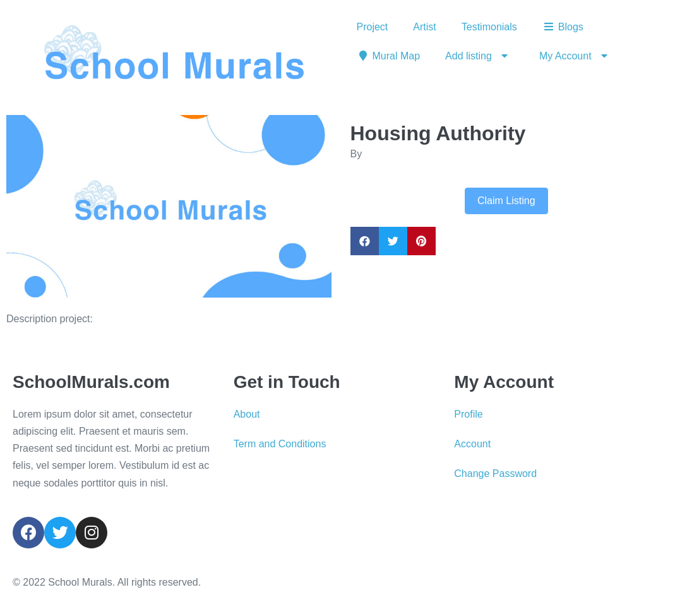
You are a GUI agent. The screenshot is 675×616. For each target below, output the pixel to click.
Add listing (480, 56)
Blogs (563, 27)
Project (373, 27)
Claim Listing (506, 201)
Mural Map (389, 56)
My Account (576, 56)
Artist (424, 27)
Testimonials (489, 27)
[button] (31, 206)
